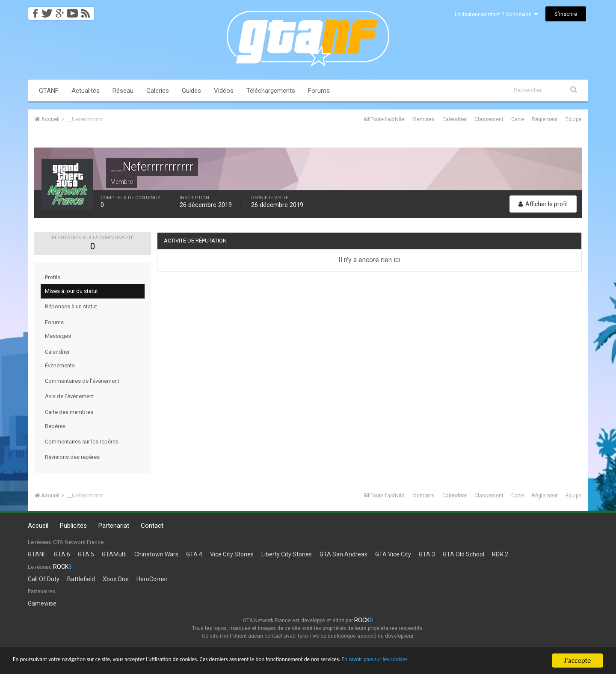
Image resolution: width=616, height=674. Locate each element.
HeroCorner (152, 579)
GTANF (49, 91)
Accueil (38, 526)
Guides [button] (191, 91)
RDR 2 (500, 554)
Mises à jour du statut (71, 291)
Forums (319, 91)
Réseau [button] (123, 91)
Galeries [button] (158, 91)
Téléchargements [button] (271, 91)
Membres (423, 119)
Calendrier (455, 119)
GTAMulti (114, 554)
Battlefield (81, 579)
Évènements (60, 365)
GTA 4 (194, 554)
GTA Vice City (393, 554)
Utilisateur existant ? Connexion (496, 14)
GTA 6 (62, 554)
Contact (152, 526)
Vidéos (224, 91)
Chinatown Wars (156, 554)
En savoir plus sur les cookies (477, 661)
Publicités (73, 526)
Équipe (573, 119)
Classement (489, 119)
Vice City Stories (232, 554)
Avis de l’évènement (70, 396)
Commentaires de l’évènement (82, 381)
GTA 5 (86, 554)
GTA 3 (427, 554)
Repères (55, 426)
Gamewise (42, 603)
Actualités (86, 91)
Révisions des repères (72, 457)
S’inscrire (566, 14)
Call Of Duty (44, 579)
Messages (58, 336)
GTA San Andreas (344, 554)
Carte (518, 119)
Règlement (545, 119)
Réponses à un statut (71, 306)
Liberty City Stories (287, 554)
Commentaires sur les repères (82, 442)
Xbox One (116, 579)
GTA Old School (463, 554)
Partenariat (114, 526)
